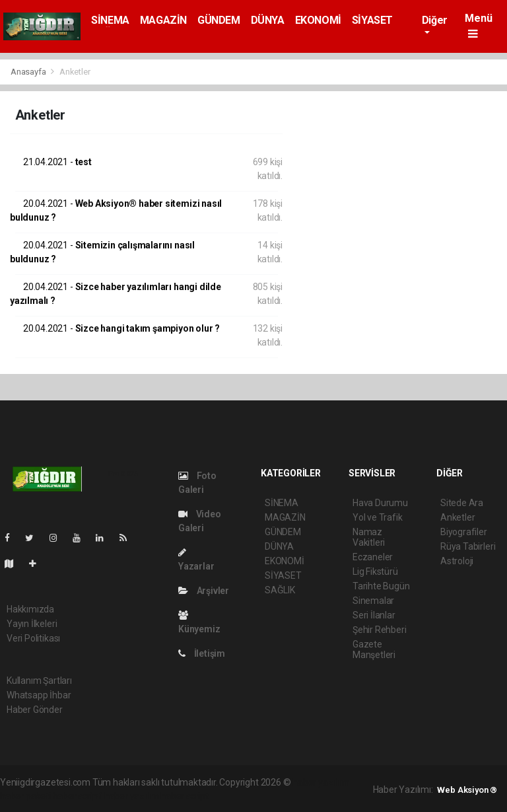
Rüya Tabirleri (468, 546)
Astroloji (457, 561)
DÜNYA (268, 20)
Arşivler (204, 591)
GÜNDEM (219, 20)
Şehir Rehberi (380, 630)
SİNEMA (110, 20)
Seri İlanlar (374, 615)
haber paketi (25, 796)
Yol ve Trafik (378, 517)
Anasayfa (29, 72)
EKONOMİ (318, 20)
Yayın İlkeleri (32, 624)
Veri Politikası (33, 638)
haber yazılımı (321, 782)
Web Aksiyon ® (467, 790)
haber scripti (78, 796)
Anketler (75, 72)
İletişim (202, 653)
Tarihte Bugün (381, 586)
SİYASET (372, 20)
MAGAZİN (163, 20)
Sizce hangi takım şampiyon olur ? (121, 328)
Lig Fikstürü (375, 572)
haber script (185, 796)
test (57, 162)
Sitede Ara (462, 503)
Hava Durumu (380, 503)
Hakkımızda (30, 609)
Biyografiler (464, 532)
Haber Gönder (35, 710)
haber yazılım (132, 796)
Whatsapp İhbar (39, 695)
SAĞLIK (280, 590)
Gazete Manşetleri (374, 649)
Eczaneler (373, 557)
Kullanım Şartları (39, 681)
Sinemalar (373, 601)
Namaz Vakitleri (369, 537)
